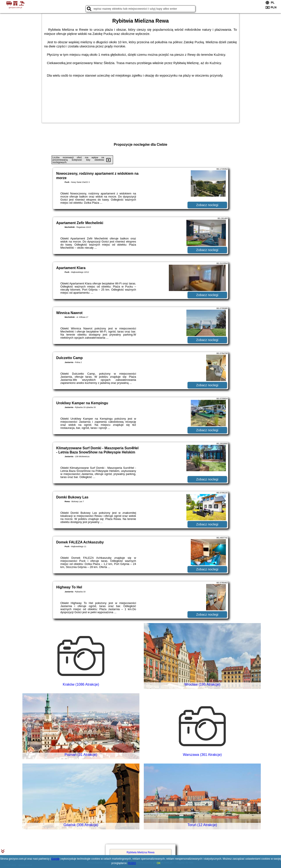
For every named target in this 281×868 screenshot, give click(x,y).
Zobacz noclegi (207, 205)
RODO (132, 863)
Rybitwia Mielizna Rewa (141, 852)
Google (55, 859)
